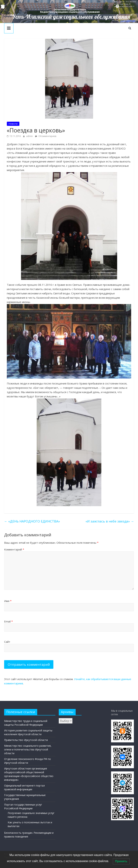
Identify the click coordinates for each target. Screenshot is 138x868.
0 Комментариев (46, 136)
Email (8, 621)
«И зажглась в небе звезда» (110, 521)
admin (30, 136)
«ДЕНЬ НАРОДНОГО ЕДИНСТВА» (32, 521)
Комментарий (14, 549)
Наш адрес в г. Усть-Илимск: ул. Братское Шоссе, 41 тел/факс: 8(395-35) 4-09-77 (125, 4)
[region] (69, 11)
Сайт (7, 642)
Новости (13, 124)
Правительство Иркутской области (26, 740)
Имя (8, 601)
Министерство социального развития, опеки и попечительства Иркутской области (28, 749)
